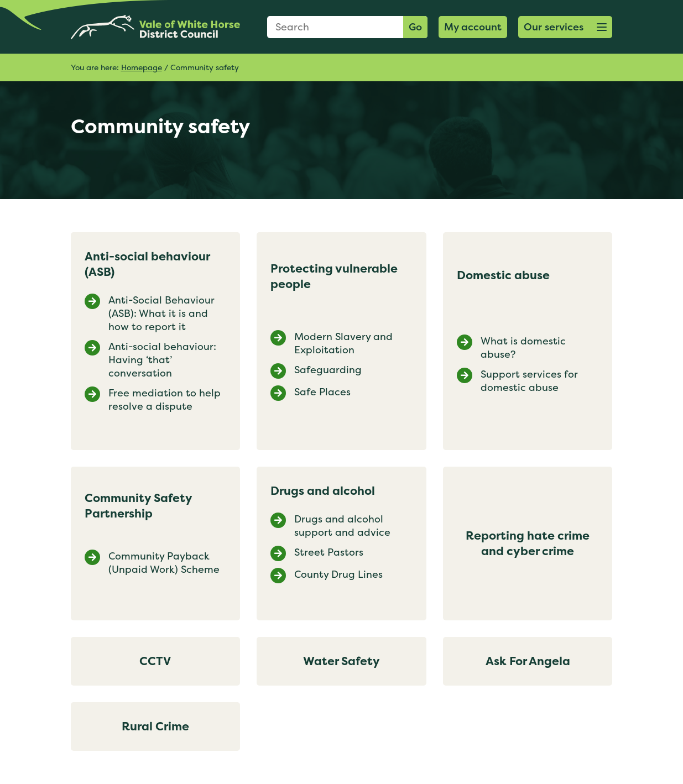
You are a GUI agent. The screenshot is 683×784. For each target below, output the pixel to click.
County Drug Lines (338, 574)
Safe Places (322, 392)
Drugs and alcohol (323, 491)
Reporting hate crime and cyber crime (528, 543)
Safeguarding (328, 370)
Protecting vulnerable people (334, 276)
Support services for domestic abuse (529, 381)
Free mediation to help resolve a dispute (165, 400)
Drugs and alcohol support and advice (342, 526)
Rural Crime (155, 726)
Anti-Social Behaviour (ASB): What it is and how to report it (161, 313)
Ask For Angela (528, 661)
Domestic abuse (503, 275)
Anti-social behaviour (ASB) (147, 264)
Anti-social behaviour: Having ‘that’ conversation (162, 360)
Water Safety (341, 661)
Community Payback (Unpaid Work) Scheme (164, 563)
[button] (565, 27)
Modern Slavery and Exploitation (343, 343)
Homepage (142, 67)
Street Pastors (329, 552)
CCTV (155, 661)
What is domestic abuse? (523, 348)
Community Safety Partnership (138, 506)
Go (415, 27)
